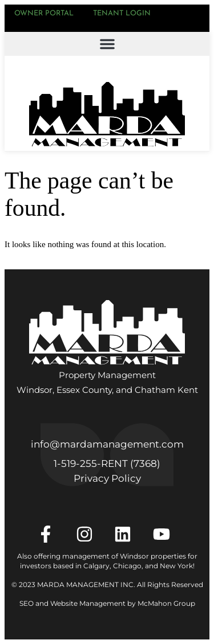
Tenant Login (122, 13)
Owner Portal (44, 13)
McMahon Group (166, 603)
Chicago (127, 566)
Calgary (96, 566)
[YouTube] (165, 534)
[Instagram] (88, 534)
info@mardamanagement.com (107, 444)
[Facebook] (49, 534)
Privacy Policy (107, 478)
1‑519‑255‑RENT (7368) (107, 463)
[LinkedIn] (126, 534)
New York (176, 566)
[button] (107, 44)
